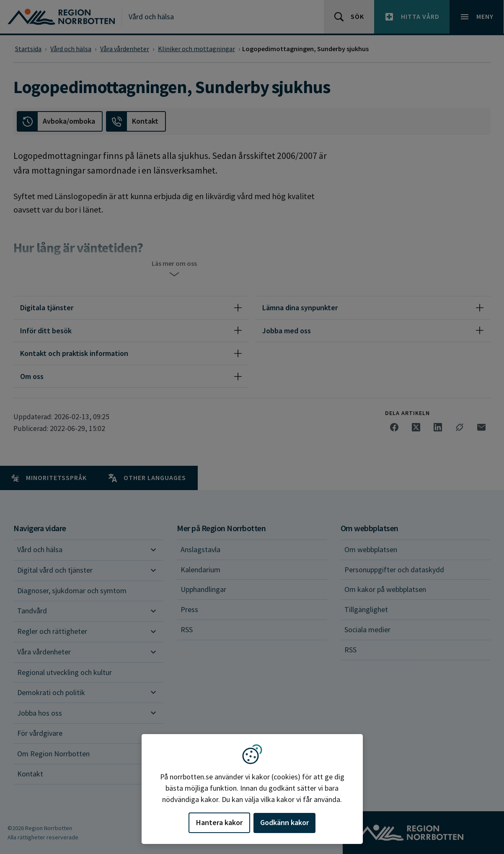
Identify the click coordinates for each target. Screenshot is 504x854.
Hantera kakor (219, 822)
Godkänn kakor (284, 822)
